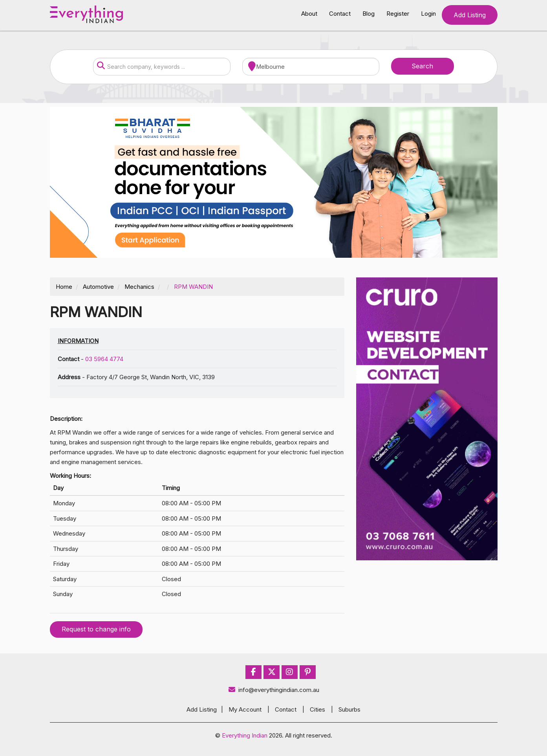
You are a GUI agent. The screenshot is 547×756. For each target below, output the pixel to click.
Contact (340, 14)
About (309, 14)
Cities (317, 709)
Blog (369, 14)
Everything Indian (245, 735)
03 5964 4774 (104, 359)
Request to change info (96, 629)
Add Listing (470, 15)
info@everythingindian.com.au (273, 690)
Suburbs (349, 709)
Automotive (98, 287)
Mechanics (139, 287)
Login (428, 14)
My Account (245, 709)
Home (64, 287)
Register (398, 14)
